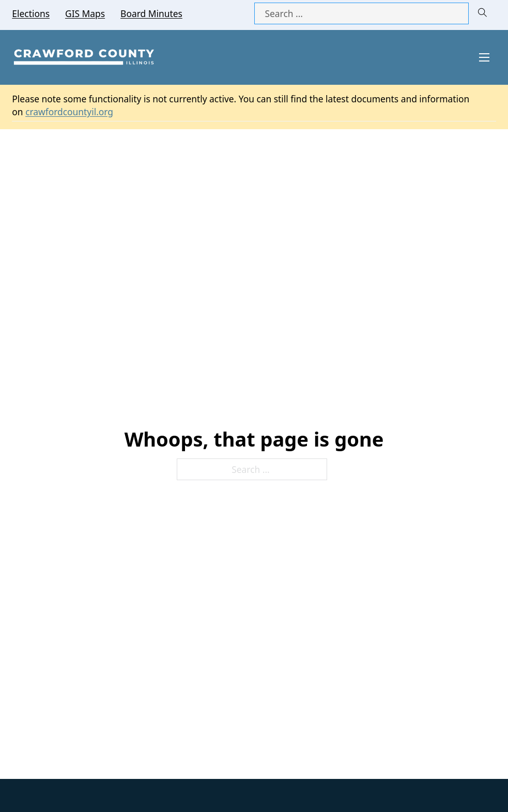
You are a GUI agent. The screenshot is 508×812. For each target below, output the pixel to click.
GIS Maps (85, 13)
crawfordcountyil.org (69, 112)
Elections (31, 13)
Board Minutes (151, 13)
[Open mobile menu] (484, 57)
